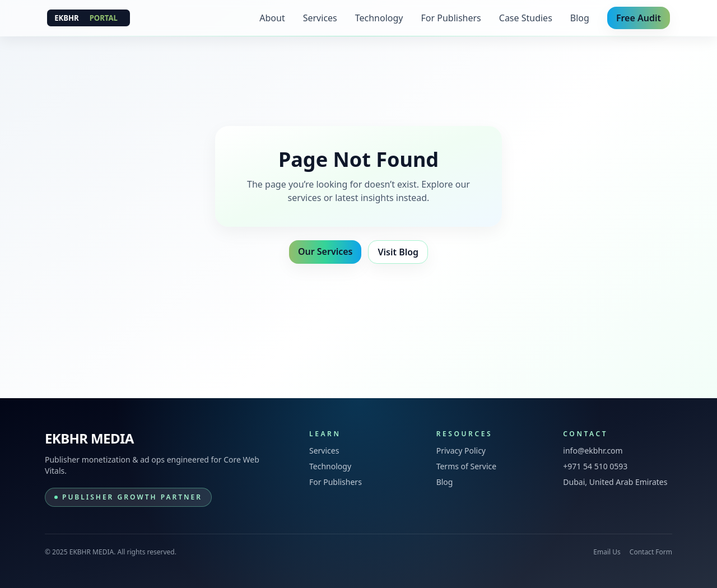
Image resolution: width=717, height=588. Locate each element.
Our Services (325, 251)
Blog (580, 18)
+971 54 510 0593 (595, 466)
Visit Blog (398, 252)
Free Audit (639, 18)
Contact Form (651, 552)
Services (320, 18)
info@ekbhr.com (593, 451)
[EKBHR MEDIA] (89, 18)
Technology (379, 18)
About (272, 18)
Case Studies (526, 18)
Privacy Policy (461, 451)
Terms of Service (467, 466)
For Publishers (451, 18)
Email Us (607, 552)
